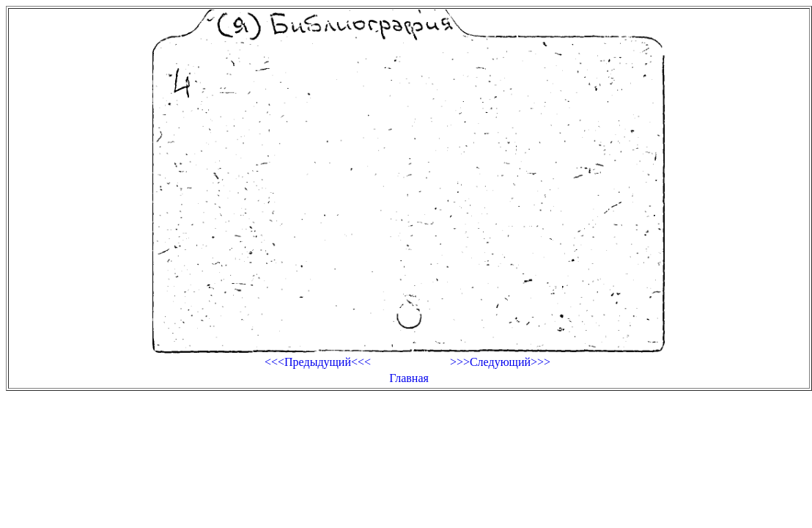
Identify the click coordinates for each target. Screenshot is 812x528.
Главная (409, 378)
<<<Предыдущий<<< (318, 362)
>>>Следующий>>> (500, 362)
